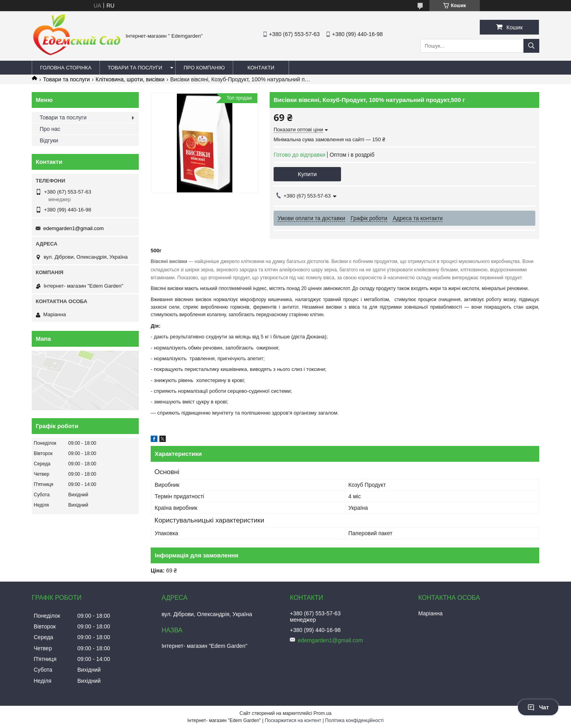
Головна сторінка (66, 68)
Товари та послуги (135, 68)
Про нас (50, 129)
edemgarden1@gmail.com (74, 228)
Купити (307, 174)
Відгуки (49, 140)
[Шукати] (531, 46)
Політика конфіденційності (354, 720)
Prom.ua (323, 713)
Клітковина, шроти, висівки (130, 79)
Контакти (261, 68)
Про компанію (204, 68)
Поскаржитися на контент (293, 720)
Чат (538, 707)
